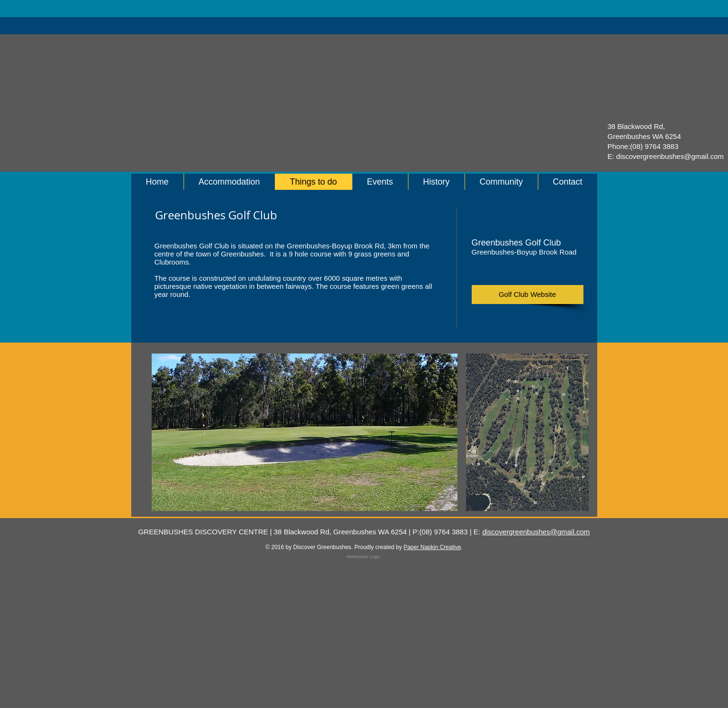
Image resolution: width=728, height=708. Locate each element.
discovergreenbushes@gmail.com (670, 156)
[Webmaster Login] (364, 557)
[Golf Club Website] (528, 295)
